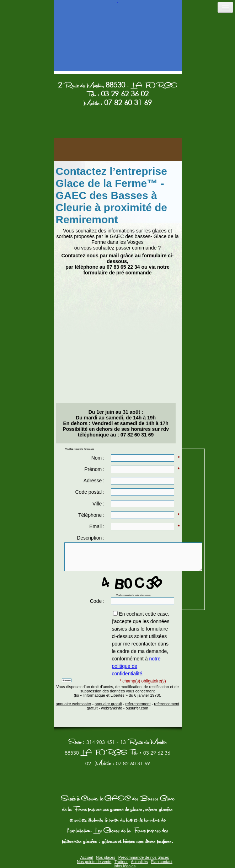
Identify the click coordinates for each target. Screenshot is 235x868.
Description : (91, 538)
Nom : (99, 458)
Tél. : (117, 95)
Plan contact (162, 862)
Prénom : (95, 469)
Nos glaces (106, 857)
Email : (98, 526)
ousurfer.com (137, 708)
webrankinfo (111, 708)
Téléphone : (92, 515)
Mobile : (117, 103)
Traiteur (121, 862)
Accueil (87, 857)
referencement (138, 704)
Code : (98, 601)
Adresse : (95, 481)
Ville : (99, 504)
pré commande (134, 273)
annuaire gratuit (108, 704)
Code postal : (90, 492)
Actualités (139, 862)
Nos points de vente (94, 862)
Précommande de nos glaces (144, 857)
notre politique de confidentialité (136, 666)
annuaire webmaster (74, 704)
